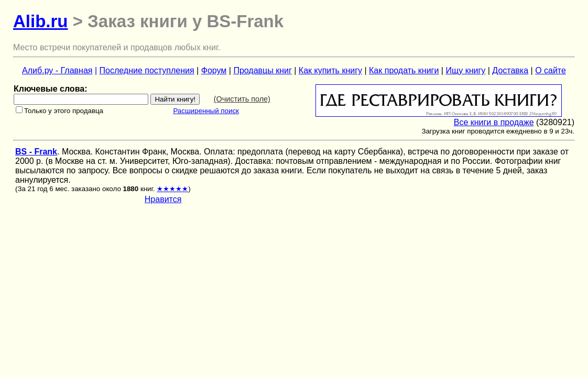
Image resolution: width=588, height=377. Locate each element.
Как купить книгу (330, 70)
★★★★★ (172, 189)
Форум (214, 70)
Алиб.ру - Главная (57, 70)
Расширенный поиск (206, 111)
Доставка (510, 70)
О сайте (551, 70)
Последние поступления (147, 70)
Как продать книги (404, 70)
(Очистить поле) (242, 99)
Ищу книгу (465, 70)
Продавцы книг (262, 70)
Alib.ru (41, 21)
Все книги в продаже (494, 122)
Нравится (163, 199)
